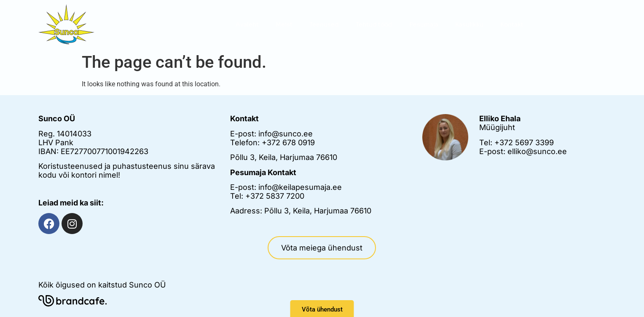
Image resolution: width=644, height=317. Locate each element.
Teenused (324, 24)
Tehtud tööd (374, 24)
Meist (284, 24)
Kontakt (512, 24)
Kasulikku (469, 24)
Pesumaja (424, 24)
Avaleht (247, 24)
